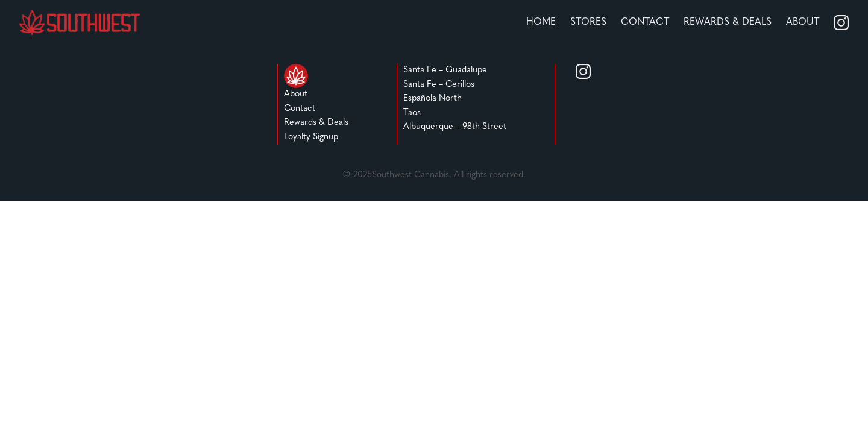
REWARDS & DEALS (728, 22)
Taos (412, 113)
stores (588, 22)
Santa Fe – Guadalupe (445, 70)
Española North (432, 99)
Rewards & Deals (316, 123)
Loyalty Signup (311, 137)
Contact (645, 22)
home (541, 22)
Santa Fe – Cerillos (439, 85)
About (803, 22)
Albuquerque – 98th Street (455, 127)
